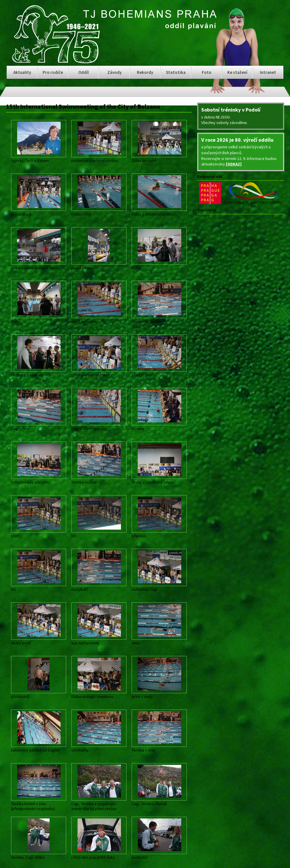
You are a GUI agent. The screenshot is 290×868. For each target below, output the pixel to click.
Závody (114, 72)
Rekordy (145, 72)
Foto (207, 72)
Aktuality (22, 72)
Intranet (268, 72)
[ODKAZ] (234, 164)
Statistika (176, 72)
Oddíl (84, 72)
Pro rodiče (53, 72)
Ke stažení (237, 72)
